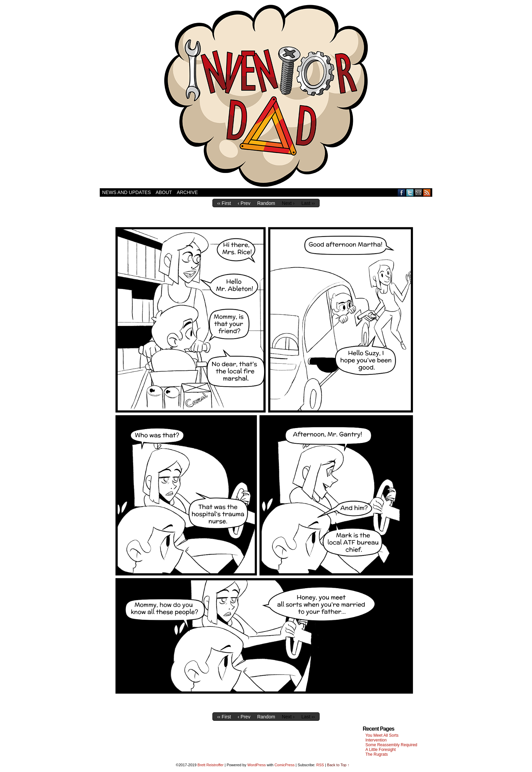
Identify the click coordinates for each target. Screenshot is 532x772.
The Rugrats (377, 754)
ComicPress (284, 765)
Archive (187, 192)
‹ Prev (244, 203)
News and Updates (127, 192)
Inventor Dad (266, 96)
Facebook (402, 192)
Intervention (376, 740)
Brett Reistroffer (211, 765)
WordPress (256, 765)
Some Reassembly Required (391, 745)
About (164, 192)
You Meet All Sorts (382, 735)
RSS (427, 192)
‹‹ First (224, 203)
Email (419, 192)
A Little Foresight (381, 750)
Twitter (410, 192)
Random (266, 203)
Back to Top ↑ (338, 765)
